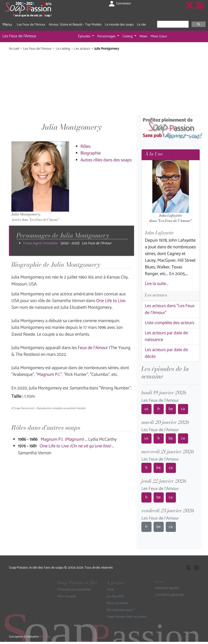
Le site (141, 25)
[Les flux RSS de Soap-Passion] (200, 9)
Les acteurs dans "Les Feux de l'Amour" (170, 309)
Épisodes (85, 36)
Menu (7, 25)
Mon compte (67, 597)
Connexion (120, 4)
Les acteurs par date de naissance (166, 336)
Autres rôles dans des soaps (106, 160)
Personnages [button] (107, 36)
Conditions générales (170, 595)
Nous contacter (117, 603)
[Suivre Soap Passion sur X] (190, 9)
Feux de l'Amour (93, 348)
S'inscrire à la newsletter (74, 590)
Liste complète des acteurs (170, 323)
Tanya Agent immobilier (41, 243)
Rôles (86, 147)
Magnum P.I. (49, 375)
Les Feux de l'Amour (31, 25)
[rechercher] (172, 24)
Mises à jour (159, 36)
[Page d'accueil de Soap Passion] (28, 9)
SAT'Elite (45, 637)
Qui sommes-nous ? (120, 610)
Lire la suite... (157, 284)
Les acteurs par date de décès (166, 353)
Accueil (14, 49)
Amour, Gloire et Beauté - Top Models (75, 25)
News (143, 36)
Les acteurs (82, 49)
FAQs (110, 590)
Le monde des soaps (119, 25)
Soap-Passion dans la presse (126, 617)
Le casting (63, 49)
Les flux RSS (115, 597)
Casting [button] (128, 36)
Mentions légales (167, 588)
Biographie (91, 153)
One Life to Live (111, 301)
